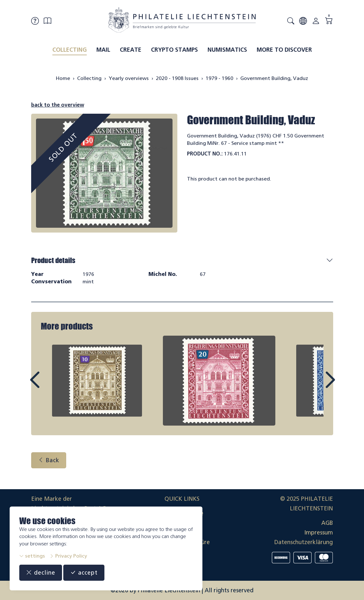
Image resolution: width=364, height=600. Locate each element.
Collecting (70, 50)
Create (131, 50)
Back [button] (49, 460)
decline (41, 573)
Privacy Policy (68, 556)
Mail (103, 50)
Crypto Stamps (174, 50)
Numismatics (227, 50)
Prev (49, 386)
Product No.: (205, 154)
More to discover (284, 50)
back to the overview (58, 105)
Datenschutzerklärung (304, 542)
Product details (53, 260)
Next (315, 386)
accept (84, 573)
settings (32, 556)
